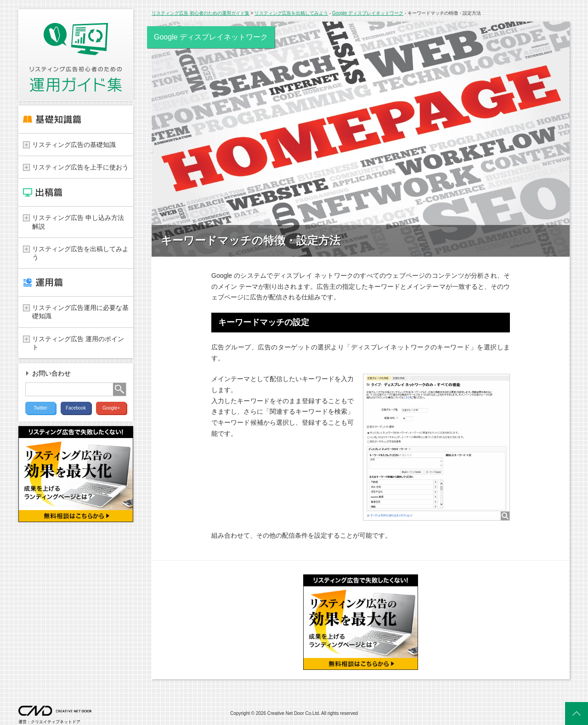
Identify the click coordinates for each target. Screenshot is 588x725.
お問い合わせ (51, 374)
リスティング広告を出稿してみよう (291, 13)
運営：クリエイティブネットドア (55, 720)
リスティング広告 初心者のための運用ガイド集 (201, 13)
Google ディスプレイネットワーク (368, 13)
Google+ (111, 408)
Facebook (76, 408)
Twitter (40, 408)
